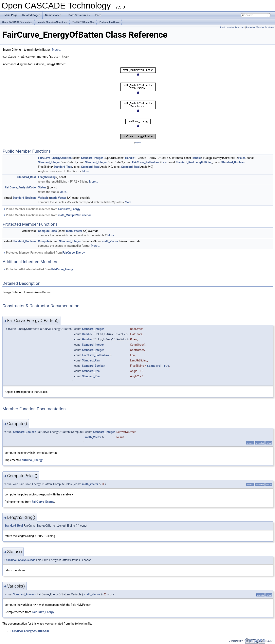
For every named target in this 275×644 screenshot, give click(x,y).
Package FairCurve (109, 22)
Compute (44, 241)
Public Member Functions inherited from (42, 209)
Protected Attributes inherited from (39, 269)
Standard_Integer (92, 158)
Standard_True (63, 167)
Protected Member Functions (260, 27)
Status (42, 187)
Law (164, 162)
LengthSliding (204, 162)
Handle (130, 158)
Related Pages (31, 15)
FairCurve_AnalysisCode (20, 187)
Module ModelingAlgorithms (53, 22)
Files (100, 16)
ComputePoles (47, 231)
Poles (242, 158)
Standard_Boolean (233, 162)
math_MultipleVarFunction (75, 215)
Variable (43, 198)
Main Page (11, 15)
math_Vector (58, 198)
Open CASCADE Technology (17, 22)
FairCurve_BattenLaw (145, 162)
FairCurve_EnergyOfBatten (55, 158)
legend (138, 142)
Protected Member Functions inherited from (44, 253)
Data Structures (80, 16)
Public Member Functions (232, 27)
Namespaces (55, 16)
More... (56, 50)
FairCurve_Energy (69, 209)
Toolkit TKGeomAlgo (83, 22)
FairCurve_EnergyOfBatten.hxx (30, 631)
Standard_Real (185, 162)
